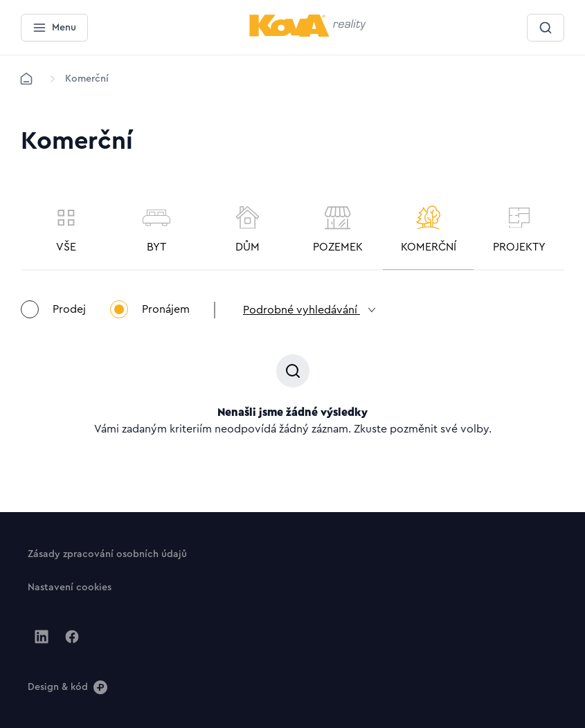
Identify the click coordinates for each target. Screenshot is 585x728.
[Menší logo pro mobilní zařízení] (308, 34)
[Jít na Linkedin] (42, 637)
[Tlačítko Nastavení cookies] (70, 587)
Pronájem (150, 309)
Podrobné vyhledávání (310, 310)
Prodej (53, 309)
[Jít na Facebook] (72, 637)
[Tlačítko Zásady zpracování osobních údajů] (107, 554)
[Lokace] (87, 79)
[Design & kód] (67, 686)
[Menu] (54, 28)
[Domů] (26, 79)
